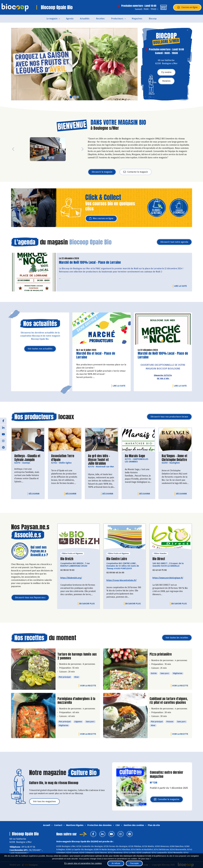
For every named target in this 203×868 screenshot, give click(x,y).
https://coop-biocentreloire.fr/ (121, 580)
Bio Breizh (67, 559)
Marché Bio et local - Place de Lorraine (96, 355)
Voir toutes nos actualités (40, 349)
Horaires (166, 81)
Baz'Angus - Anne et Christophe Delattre (175, 458)
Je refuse (116, 863)
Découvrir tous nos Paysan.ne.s (30, 598)
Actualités (85, 19)
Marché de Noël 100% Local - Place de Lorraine (90, 262)
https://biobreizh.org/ (71, 578)
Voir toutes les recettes (177, 638)
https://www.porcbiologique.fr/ (168, 578)
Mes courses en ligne (101, 218)
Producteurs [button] (117, 19)
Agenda (70, 19)
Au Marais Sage (135, 456)
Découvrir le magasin (102, 172)
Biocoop (153, 19)
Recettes (100, 19)
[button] (13, 64)
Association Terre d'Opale (65, 458)
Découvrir (35, 494)
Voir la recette (88, 686)
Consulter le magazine (167, 800)
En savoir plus (87, 604)
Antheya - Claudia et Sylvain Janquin (28, 458)
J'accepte (134, 863)
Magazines (137, 19)
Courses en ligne (187, 7)
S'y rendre (166, 72)
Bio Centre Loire (117, 559)
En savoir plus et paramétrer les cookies (83, 863)
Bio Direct (159, 559)
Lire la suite (181, 286)
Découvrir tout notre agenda (174, 242)
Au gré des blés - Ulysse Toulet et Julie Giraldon (102, 460)
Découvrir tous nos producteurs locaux (169, 417)
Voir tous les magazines (44, 801)
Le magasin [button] (52, 19)
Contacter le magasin (136, 172)
